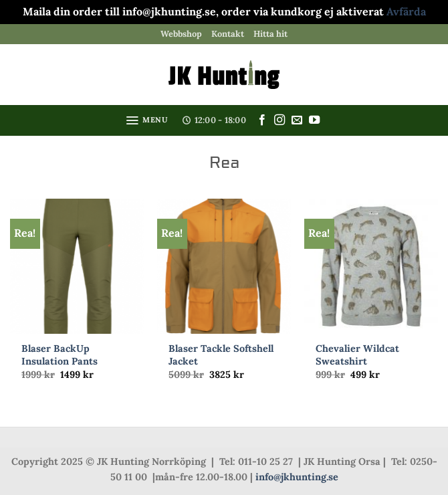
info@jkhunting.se (297, 477)
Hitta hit (270, 34)
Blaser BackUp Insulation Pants (60, 355)
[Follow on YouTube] (314, 120)
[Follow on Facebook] (262, 120)
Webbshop (181, 34)
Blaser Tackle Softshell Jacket (221, 355)
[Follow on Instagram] (279, 120)
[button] (147, 120)
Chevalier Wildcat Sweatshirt (357, 355)
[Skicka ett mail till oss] (297, 120)
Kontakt (228, 34)
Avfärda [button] (406, 11)
